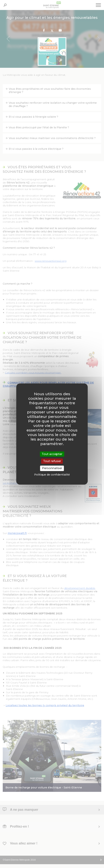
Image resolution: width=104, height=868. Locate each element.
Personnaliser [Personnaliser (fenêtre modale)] (52, 468)
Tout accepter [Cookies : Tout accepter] (52, 454)
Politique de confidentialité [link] (52, 475)
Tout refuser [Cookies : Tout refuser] (52, 461)
